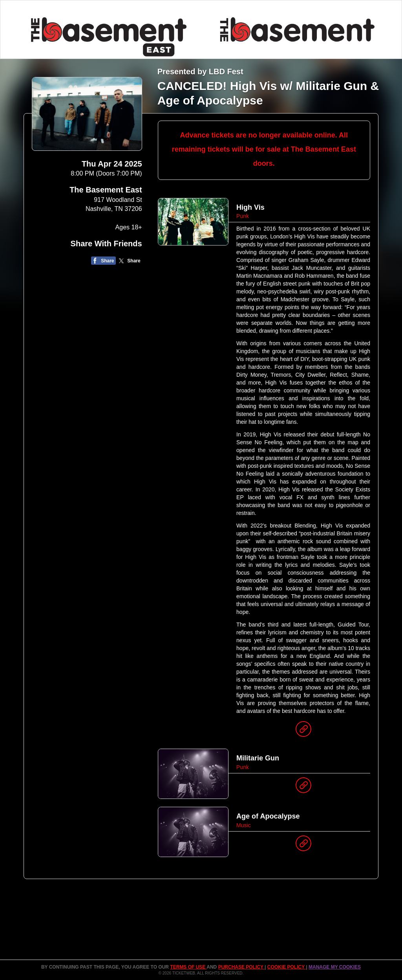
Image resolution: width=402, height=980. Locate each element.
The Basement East (106, 190)
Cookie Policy (287, 967)
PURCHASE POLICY (241, 967)
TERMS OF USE (188, 967)
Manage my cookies (335, 967)
